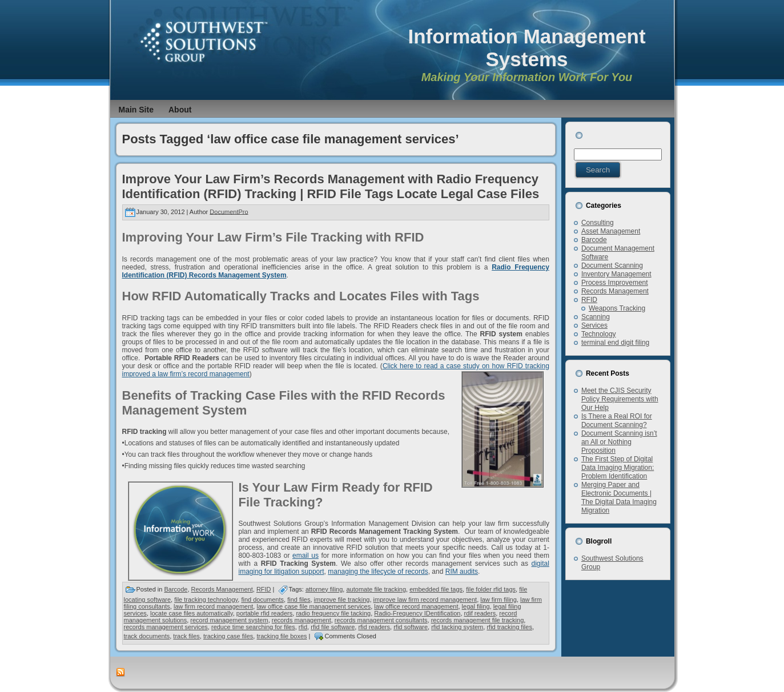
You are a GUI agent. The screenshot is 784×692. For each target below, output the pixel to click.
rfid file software (333, 627)
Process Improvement (615, 283)
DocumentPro (229, 211)
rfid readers (374, 627)
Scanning (596, 317)
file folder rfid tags (491, 589)
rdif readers (480, 613)
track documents (147, 636)
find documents (262, 600)
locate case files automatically (192, 613)
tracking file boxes (282, 636)
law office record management (416, 606)
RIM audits (462, 572)
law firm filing (498, 600)
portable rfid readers (264, 613)
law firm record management (213, 606)
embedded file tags (436, 589)
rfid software (411, 627)
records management (301, 620)
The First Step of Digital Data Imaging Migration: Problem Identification (618, 468)
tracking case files (228, 636)
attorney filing (324, 589)
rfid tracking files (509, 627)
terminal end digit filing (615, 343)
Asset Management (611, 231)
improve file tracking (342, 600)
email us (305, 556)
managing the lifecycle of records (378, 572)
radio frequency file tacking (333, 613)
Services (594, 325)
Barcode (176, 589)
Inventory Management (616, 274)
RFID (264, 589)
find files (299, 600)
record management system (229, 620)
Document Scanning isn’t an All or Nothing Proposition (619, 442)
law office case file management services (313, 606)
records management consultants (381, 620)
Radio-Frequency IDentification (417, 613)
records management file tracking (478, 620)
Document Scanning (612, 265)
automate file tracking (376, 589)
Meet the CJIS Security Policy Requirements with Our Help (620, 399)
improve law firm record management (425, 600)
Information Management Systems (526, 48)
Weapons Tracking (617, 308)
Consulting (598, 223)
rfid (303, 627)
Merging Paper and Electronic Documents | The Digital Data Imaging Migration (619, 498)
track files (186, 636)
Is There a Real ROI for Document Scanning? (617, 421)
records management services (166, 627)
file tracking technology (206, 600)
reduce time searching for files (253, 627)
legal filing (476, 606)
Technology (599, 334)
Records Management (222, 589)
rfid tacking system (457, 627)
